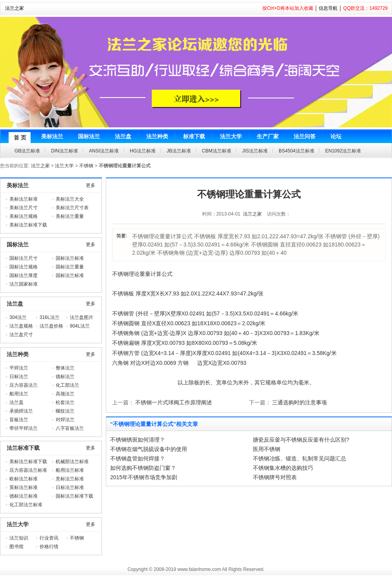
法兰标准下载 (23, 448)
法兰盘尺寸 (21, 335)
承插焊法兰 (21, 411)
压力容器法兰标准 (28, 470)
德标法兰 (65, 377)
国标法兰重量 (70, 267)
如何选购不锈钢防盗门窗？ (143, 468)
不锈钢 (86, 166)
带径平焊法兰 (24, 428)
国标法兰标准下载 (74, 496)
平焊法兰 (19, 368)
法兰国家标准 (24, 284)
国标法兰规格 (24, 267)
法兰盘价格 (51, 326)
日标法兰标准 (70, 487)
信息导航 (328, 8)
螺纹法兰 (65, 411)
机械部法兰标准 (72, 462)
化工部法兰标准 (26, 505)
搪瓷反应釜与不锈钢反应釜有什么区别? (301, 440)
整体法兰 (65, 368)
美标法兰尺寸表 (72, 208)
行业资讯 (49, 538)
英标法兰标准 (24, 487)
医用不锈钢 (267, 449)
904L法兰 (80, 326)
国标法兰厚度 (24, 275)
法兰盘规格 (21, 326)
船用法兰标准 (70, 470)
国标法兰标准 (70, 258)
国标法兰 (18, 245)
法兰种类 (18, 354)
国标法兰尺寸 (24, 258)
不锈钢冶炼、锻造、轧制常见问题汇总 (299, 458)
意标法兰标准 (70, 479)
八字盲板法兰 (70, 428)
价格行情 (49, 547)
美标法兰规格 (24, 216)
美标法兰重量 (70, 216)
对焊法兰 (65, 420)
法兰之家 (15, 8)
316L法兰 (50, 317)
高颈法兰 (65, 394)
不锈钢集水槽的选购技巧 (283, 468)
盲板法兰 (19, 420)
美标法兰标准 (24, 199)
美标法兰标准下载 (28, 225)
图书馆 (16, 547)
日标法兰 (19, 377)
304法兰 (18, 317)
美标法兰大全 (70, 199)
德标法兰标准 (24, 496)
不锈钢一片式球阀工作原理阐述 (174, 402)
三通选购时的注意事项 (299, 402)
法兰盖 (16, 402)
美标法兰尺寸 (24, 208)
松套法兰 (65, 402)
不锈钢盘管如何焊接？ (138, 458)
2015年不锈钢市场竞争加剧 (144, 477)
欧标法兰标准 (24, 479)
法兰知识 (19, 538)
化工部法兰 (67, 385)
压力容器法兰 (24, 385)
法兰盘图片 (82, 317)
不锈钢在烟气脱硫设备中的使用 (149, 449)
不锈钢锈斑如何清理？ (138, 440)
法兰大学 (64, 166)
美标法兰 (18, 185)
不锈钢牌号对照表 (275, 477)
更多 (91, 185)
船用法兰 (19, 394)
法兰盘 (15, 304)
